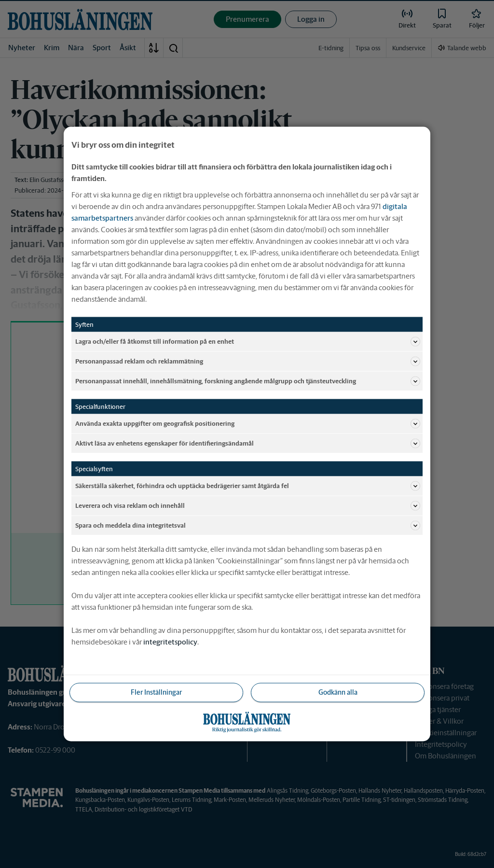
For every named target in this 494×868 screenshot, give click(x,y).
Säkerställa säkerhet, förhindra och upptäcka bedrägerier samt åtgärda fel (248, 486)
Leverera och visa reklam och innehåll (248, 506)
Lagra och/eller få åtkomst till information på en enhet (248, 342)
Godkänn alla (338, 692)
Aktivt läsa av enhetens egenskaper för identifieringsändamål (248, 444)
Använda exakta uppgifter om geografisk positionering (248, 424)
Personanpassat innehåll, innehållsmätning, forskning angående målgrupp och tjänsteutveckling (248, 381)
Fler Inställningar (156, 692)
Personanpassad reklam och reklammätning (248, 362)
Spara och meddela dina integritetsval (248, 526)
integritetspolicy (170, 642)
